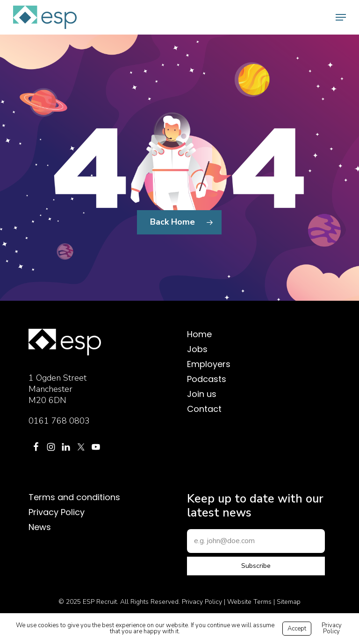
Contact (204, 409)
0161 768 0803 (59, 421)
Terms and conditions (74, 497)
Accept (297, 629)
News (40, 527)
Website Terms (249, 602)
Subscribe (256, 566)
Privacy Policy (57, 512)
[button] (341, 17)
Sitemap (289, 602)
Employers (209, 364)
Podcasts (207, 379)
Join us (202, 394)
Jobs (197, 349)
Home (199, 334)
